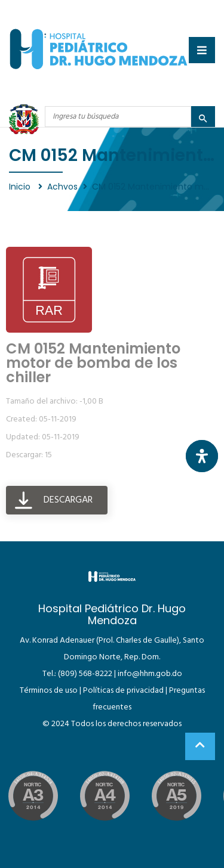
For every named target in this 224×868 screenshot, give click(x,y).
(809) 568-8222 (85, 674)
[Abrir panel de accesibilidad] (202, 456)
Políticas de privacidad (123, 691)
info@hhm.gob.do (150, 674)
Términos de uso (49, 691)
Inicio (21, 187)
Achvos (62, 187)
